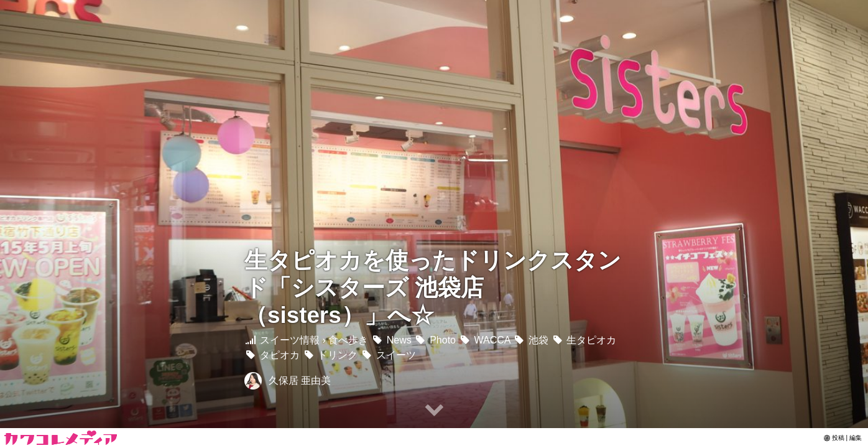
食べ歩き (348, 340)
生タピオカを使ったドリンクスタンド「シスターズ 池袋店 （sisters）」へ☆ (433, 288)
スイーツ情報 (282, 340)
